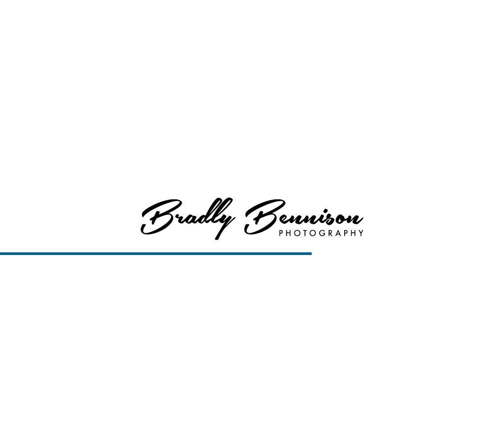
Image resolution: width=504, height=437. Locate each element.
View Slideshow (312, 424)
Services (339, 18)
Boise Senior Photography (213, 424)
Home (264, 18)
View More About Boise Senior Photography (252, 85)
